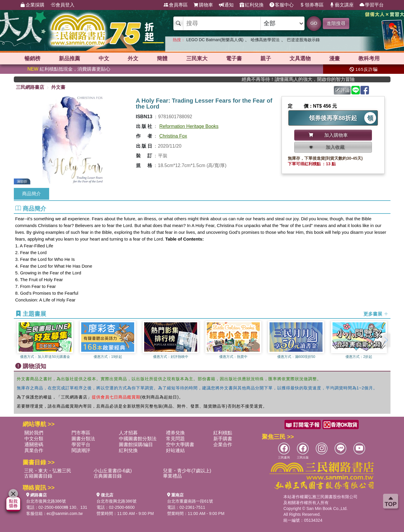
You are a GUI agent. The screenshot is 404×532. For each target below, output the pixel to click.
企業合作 (223, 445)
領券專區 (312, 5)
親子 (266, 59)
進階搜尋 (336, 23)
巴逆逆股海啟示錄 (303, 40)
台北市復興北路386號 (46, 501)
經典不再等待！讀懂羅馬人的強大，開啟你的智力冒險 (316, 79)
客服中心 (282, 5)
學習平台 (372, 5)
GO (314, 23)
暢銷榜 (32, 59)
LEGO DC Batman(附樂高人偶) (215, 40)
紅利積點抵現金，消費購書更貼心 (69, 69)
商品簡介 (31, 194)
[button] (386, 340)
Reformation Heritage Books (189, 126)
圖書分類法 (83, 439)
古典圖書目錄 (108, 476)
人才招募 (128, 433)
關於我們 (34, 433)
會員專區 (176, 5)
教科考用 (369, 59)
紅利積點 (223, 433)
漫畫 (335, 59)
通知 (226, 5)
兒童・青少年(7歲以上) (187, 471)
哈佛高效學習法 (265, 40)
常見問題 (175, 439)
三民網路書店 (30, 87)
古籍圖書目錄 (38, 476)
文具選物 (300, 59)
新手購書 (223, 439)
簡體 (162, 59)
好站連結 (175, 450)
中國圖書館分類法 (138, 439)
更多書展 (376, 314)
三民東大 (197, 59)
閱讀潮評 (81, 450)
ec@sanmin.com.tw (65, 513)
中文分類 (34, 439)
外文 (133, 59)
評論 (343, 90)
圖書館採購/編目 (136, 445)
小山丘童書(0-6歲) (113, 471)
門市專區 (81, 433)
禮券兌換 (175, 433)
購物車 (203, 5)
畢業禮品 (172, 476)
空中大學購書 (180, 445)
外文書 (58, 87)
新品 (69, 59)
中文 (104, 59)
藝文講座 (342, 5)
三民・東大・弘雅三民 (48, 471)
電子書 (234, 59)
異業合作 (34, 450)
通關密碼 (34, 445)
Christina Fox (173, 136)
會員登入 (62, 5)
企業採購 (32, 5)
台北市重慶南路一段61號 (190, 501)
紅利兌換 (252, 5)
